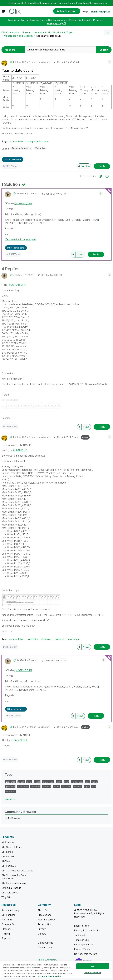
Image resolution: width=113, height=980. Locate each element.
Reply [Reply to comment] (96, 254)
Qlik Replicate (9, 866)
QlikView (6, 861)
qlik (87, 782)
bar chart (66, 787)
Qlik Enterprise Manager (14, 883)
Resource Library (11, 910)
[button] (110, 62)
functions (35, 787)
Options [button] (108, 32)
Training (6, 934)
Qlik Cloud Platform (12, 847)
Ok (93, 966)
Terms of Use (81, 940)
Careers (42, 934)
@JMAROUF (20, 450)
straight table (34, 141)
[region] (56, 970)
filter (66, 782)
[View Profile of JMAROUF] (22, 194)
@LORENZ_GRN (23, 203)
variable (77, 787)
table (94, 782)
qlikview (47, 787)
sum (46, 141)
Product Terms (82, 949)
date (29, 782)
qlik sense (10, 782)
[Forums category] (6, 818)
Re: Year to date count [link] (49, 36)
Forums (27, 32)
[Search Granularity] (14, 50)
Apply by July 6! (57, 23)
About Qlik (43, 910)
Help (85, 12)
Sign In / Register (100, 12)
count (56, 787)
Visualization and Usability (19, 36)
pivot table (33, 639)
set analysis (77, 782)
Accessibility (44, 924)
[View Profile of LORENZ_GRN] (20, 62)
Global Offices (45, 943)
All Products (8, 842)
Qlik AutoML (8, 856)
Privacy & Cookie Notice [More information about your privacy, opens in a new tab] (49, 976)
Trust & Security (46, 920)
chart (59, 782)
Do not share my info (86, 954)
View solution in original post (20, 239)
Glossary (6, 929)
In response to (16, 445)
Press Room (44, 915)
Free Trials (7, 920)
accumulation (17, 141)
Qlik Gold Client (10, 893)
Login (43, 3)
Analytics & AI (42, 32)
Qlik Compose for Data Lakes (17, 871)
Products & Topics (63, 32)
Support (6, 938)
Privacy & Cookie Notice (87, 930)
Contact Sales (45, 947)
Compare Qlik (9, 924)
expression (48, 782)
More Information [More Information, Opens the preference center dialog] (93, 973)
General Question (21, 148)
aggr (87, 787)
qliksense (46, 639)
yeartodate (74, 639)
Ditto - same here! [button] (13, 159)
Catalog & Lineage (11, 888)
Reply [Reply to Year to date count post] (102, 166)
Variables (40, 148)
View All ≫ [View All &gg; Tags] (10, 799)
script (37, 782)
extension (10, 791)
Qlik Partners (8, 915)
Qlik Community (10, 32)
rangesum (59, 639)
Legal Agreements (84, 944)
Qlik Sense (7, 852)
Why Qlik (6, 897)
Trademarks (80, 935)
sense (21, 782)
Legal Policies (81, 926)
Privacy (42, 929)
